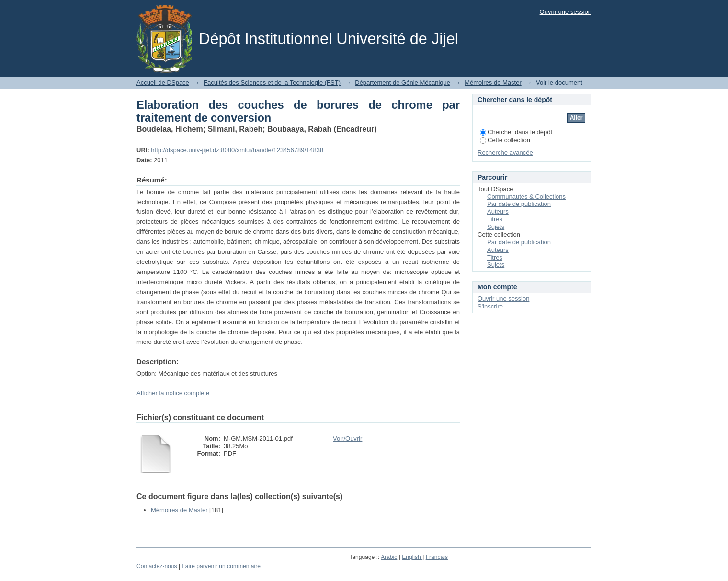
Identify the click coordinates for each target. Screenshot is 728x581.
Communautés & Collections (526, 197)
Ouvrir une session (566, 12)
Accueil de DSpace (163, 83)
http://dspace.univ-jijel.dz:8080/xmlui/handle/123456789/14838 (237, 150)
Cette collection (505, 140)
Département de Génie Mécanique (403, 83)
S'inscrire (490, 306)
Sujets (496, 227)
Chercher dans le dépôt (516, 132)
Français (437, 557)
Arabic (389, 557)
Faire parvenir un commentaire (221, 566)
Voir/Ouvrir (347, 439)
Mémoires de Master (493, 83)
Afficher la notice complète (173, 393)
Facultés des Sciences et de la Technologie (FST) (272, 83)
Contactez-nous (157, 566)
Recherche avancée (505, 153)
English (412, 557)
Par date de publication (519, 204)
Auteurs (498, 211)
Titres (495, 219)
